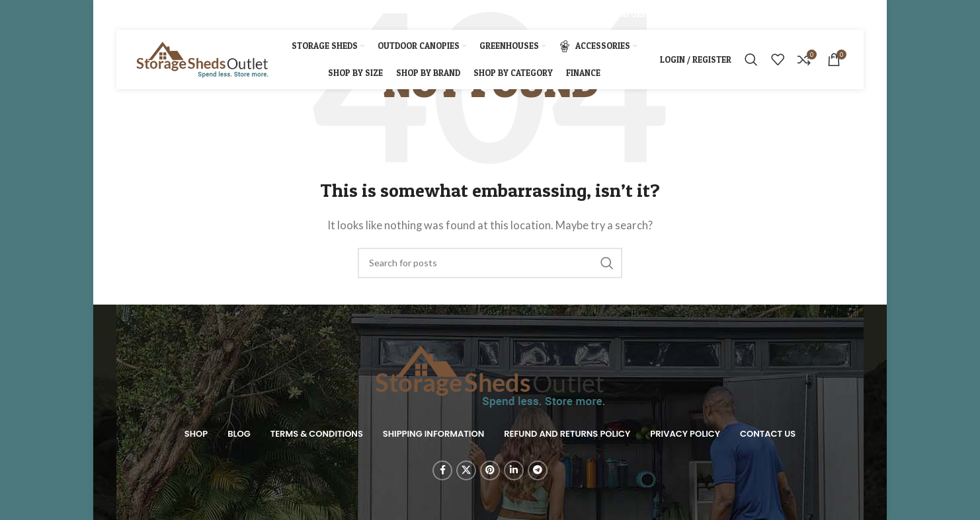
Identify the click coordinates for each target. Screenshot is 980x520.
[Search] (751, 59)
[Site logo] (202, 58)
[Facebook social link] (123, 15)
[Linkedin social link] (173, 15)
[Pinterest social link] (156, 15)
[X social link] (139, 15)
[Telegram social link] (189, 15)
